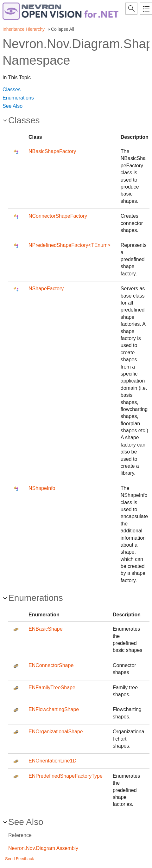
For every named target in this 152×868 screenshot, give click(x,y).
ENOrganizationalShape (56, 732)
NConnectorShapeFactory (58, 216)
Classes (12, 90)
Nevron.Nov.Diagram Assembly (43, 848)
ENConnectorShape (51, 665)
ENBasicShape (46, 629)
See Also (13, 106)
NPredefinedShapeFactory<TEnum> (70, 245)
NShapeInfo (42, 488)
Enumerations (18, 98)
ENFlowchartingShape (54, 709)
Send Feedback (19, 859)
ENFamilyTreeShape (52, 688)
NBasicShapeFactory (52, 151)
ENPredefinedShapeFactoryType (66, 776)
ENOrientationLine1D (52, 761)
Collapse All (63, 29)
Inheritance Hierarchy (24, 29)
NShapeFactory (46, 289)
